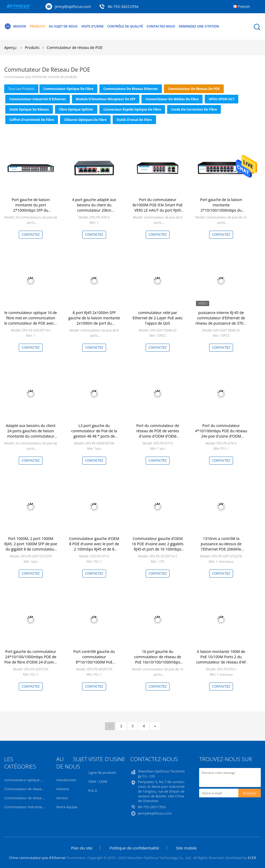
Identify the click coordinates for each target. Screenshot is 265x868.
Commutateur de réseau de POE (75, 47)
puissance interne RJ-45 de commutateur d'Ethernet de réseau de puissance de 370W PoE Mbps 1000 (221, 321)
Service (62, 798)
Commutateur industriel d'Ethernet (38, 99)
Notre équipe (67, 807)
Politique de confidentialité (134, 848)
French (244, 6)
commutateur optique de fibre (68, 89)
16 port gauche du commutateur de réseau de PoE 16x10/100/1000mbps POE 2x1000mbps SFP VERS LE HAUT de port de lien (158, 662)
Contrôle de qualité (125, 26)
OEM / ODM (98, 781)
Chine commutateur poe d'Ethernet (37, 858)
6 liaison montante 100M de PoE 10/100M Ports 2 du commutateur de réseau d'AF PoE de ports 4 (221, 659)
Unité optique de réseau (29, 109)
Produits (37, 26)
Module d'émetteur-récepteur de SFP (106, 99)
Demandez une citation (199, 26)
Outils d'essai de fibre (134, 120)
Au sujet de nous (63, 26)
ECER (252, 858)
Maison (15, 26)
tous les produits (21, 89)
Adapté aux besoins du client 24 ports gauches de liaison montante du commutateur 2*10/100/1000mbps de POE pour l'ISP (31, 436)
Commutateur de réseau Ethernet (131, 89)
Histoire (63, 789)
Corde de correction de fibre (194, 109)
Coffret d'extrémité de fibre (32, 120)
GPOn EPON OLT (221, 99)
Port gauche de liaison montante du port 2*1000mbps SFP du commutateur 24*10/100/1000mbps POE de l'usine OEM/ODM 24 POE (31, 213)
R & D (93, 790)
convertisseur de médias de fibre (172, 99)
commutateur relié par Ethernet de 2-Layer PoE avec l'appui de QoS (158, 318)
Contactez (31, 235)
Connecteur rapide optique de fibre (132, 109)
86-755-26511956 (123, 6)
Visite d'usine (92, 26)
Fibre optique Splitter (76, 109)
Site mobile (186, 848)
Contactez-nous (161, 26)
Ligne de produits (102, 772)
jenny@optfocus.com (73, 6)
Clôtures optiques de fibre (85, 120)
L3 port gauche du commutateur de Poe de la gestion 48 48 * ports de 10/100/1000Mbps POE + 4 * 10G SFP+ (94, 436)
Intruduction (66, 780)
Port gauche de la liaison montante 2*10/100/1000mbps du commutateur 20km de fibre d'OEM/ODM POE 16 (221, 210)
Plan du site (82, 848)
